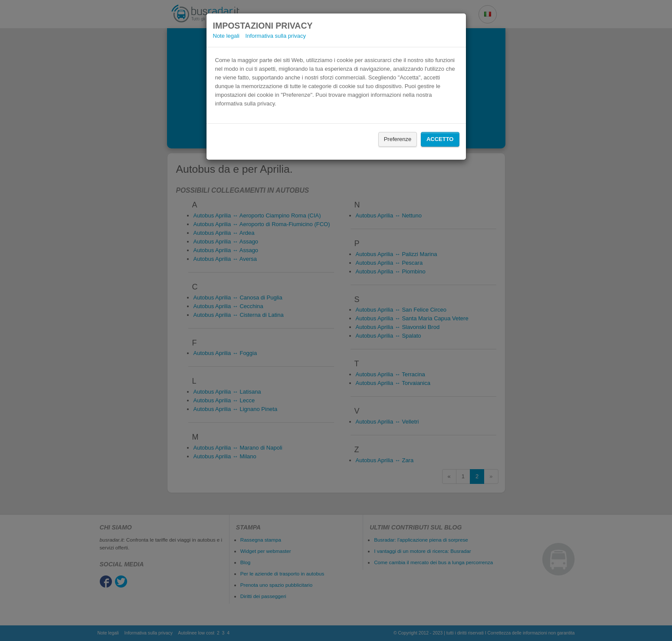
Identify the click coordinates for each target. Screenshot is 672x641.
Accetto (440, 139)
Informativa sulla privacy (276, 36)
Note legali (226, 36)
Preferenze (398, 139)
